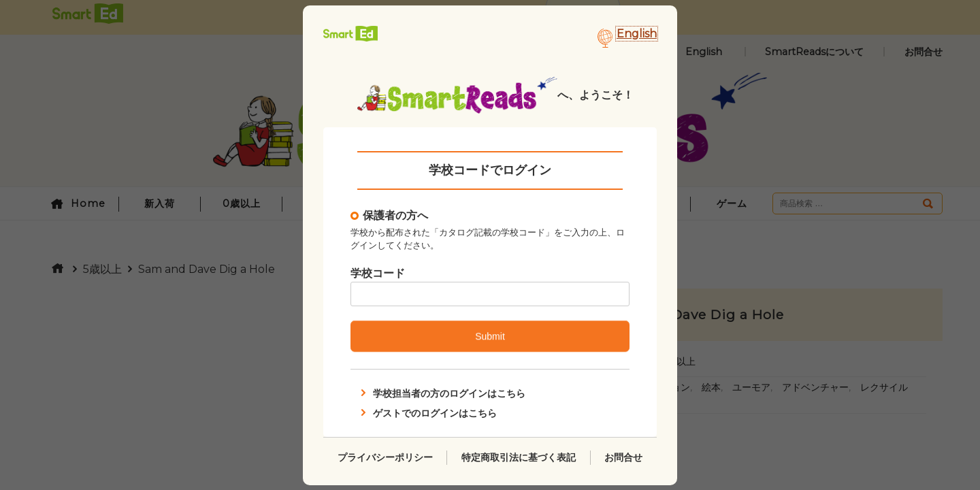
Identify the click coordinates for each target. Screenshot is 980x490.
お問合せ (623, 457)
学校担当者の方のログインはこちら (442, 393)
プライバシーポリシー (385, 457)
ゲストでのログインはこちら (427, 412)
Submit (490, 336)
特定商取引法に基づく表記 (519, 457)
